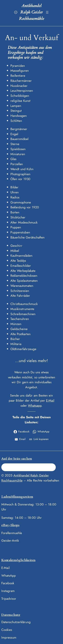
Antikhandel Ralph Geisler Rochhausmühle (32, 12)
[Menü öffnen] (47, 12)
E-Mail (50, 400)
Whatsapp (35, 405)
